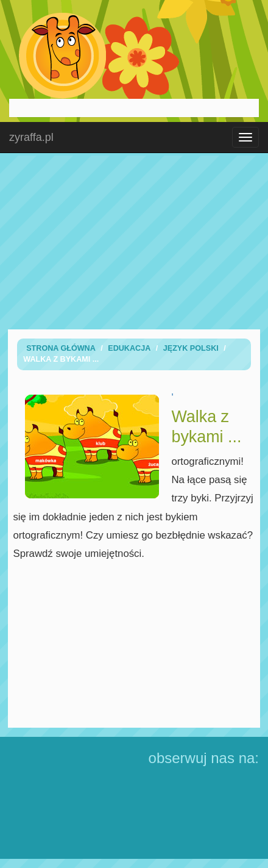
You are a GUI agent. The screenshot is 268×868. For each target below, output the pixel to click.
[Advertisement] (134, 241)
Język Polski (191, 348)
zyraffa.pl (31, 137)
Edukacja (129, 348)
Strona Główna (61, 348)
